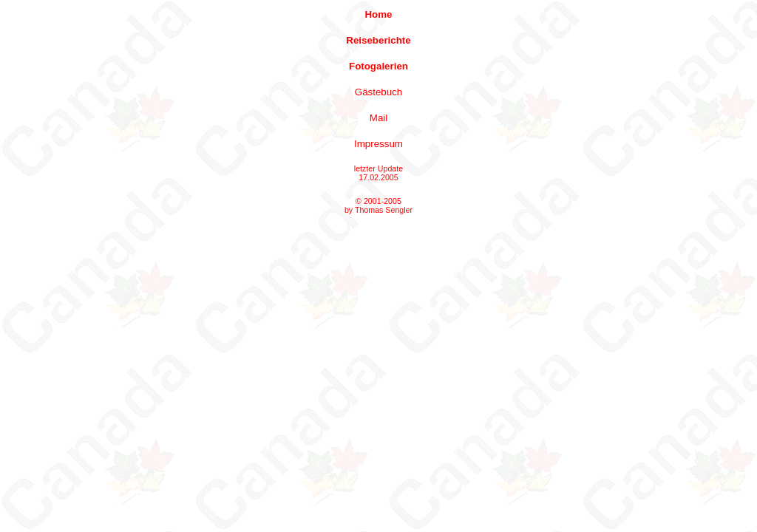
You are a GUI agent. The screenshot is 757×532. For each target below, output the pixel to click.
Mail (378, 118)
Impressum (378, 144)
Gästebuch (378, 92)
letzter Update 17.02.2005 (378, 173)
